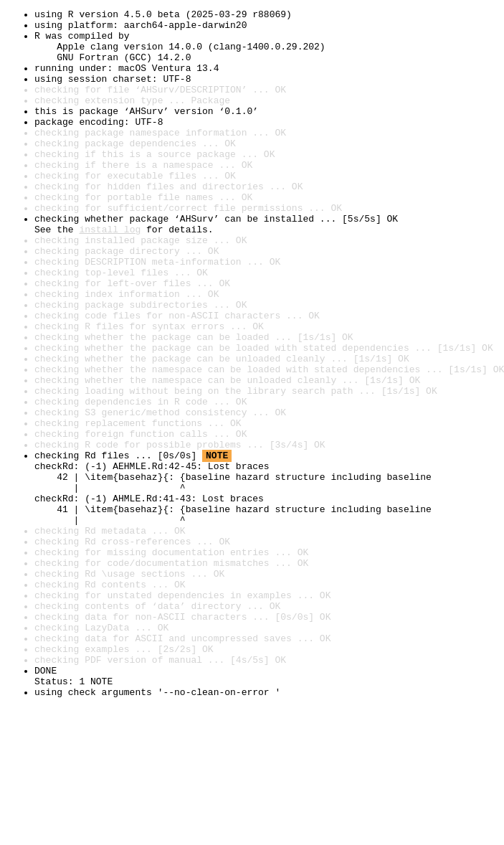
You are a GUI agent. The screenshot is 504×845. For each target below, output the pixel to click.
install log (110, 274)
